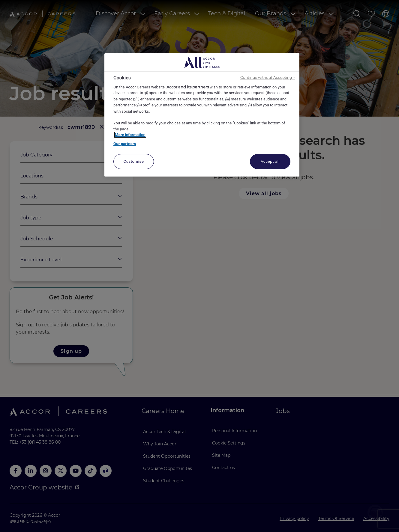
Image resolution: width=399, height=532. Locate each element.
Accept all (270, 161)
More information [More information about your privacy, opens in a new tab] (130, 135)
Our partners (125, 144)
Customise (134, 161)
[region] (202, 115)
